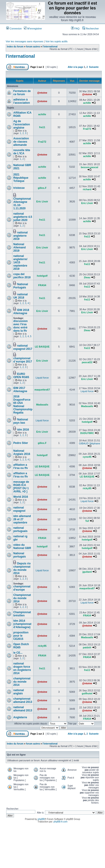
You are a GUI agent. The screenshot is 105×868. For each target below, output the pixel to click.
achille (87, 103)
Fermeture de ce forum (22, 93)
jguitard (87, 572)
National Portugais (21, 286)
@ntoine (42, 93)
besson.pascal (89, 167)
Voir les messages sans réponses (25, 41)
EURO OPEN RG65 (21, 376)
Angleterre (20, 717)
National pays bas (21, 421)
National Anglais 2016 (22, 452)
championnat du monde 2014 (22, 682)
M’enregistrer (33, 29)
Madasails (42, 405)
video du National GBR (22, 546)
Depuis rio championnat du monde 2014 (22, 568)
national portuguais (20, 529)
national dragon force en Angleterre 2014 (22, 668)
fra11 (42, 127)
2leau (87, 277)
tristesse (19, 188)
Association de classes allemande (21, 142)
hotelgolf (42, 276)
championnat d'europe (22, 588)
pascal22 (87, 362)
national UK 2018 (21, 296)
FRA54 (42, 285)
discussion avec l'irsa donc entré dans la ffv (21, 326)
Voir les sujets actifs (57, 41)
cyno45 (87, 457)
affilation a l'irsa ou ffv (21, 466)
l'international (50, 47)
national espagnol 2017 (23, 347)
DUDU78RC (87, 433)
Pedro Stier (21, 443)
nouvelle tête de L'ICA (22, 152)
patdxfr (87, 647)
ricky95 (87, 488)
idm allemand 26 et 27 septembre (22, 519)
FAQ (75, 29)
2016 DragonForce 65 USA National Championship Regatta (23, 405)
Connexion (14, 29)
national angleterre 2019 (21, 236)
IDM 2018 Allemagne (21, 312)
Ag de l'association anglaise (22, 124)
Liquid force (42, 378)
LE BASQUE (42, 347)
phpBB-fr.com (61, 822)
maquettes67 (42, 390)
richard (87, 189)
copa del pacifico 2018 (22, 276)
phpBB (41, 819)
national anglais (19, 692)
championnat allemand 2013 (23, 700)
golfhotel (87, 693)
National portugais (20, 555)
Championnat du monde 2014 (22, 598)
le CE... (18, 653)
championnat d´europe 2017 (23, 360)
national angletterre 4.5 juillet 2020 (23, 217)
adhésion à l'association (22, 101)
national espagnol (19, 509)
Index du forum (15, 47)
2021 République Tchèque (21, 178)
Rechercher (91, 29)
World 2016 (21, 497)
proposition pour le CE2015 (21, 636)
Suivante (94, 67)
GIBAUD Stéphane (89, 443)
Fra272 (87, 129)
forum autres (33, 47)
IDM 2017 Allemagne (20, 390)
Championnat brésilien (22, 614)
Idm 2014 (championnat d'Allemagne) (22, 624)
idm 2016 (23, 430)
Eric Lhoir (42, 201)
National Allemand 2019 (19, 247)
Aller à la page (75, 67)
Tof (87, 521)
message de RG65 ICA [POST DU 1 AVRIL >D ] (21, 487)
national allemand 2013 (23, 709)
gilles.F (42, 188)
